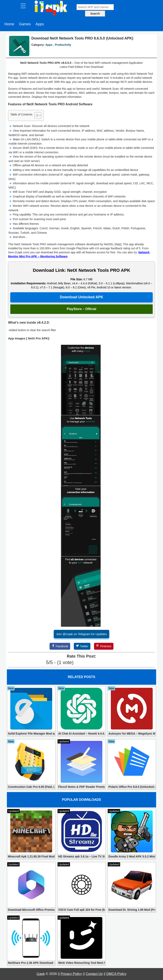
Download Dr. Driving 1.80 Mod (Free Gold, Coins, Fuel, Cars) (132, 910)
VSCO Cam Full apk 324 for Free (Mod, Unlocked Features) (82, 910)
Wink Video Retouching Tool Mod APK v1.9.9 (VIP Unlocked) (82, 963)
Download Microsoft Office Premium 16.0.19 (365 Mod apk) (31, 910)
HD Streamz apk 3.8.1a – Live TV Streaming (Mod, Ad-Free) (82, 856)
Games (25, 24)
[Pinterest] (104, 646)
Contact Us (94, 974)
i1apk (41, 974)
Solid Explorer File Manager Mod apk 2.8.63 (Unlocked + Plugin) (31, 734)
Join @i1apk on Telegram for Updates (82, 634)
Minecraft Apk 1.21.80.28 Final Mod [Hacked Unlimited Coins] (31, 856)
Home (9, 24)
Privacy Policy (71, 974)
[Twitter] (82, 646)
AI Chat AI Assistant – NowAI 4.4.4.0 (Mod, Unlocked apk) (82, 734)
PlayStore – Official (81, 309)
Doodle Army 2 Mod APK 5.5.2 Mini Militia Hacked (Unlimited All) (132, 856)
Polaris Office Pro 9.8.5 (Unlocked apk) (132, 787)
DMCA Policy (116, 974)
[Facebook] (60, 646)
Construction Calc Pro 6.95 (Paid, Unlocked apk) (31, 787)
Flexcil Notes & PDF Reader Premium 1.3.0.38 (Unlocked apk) (82, 787)
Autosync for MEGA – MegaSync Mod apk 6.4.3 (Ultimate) (132, 734)
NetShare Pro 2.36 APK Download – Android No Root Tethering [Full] (31, 963)
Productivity (63, 45)
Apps (40, 24)
